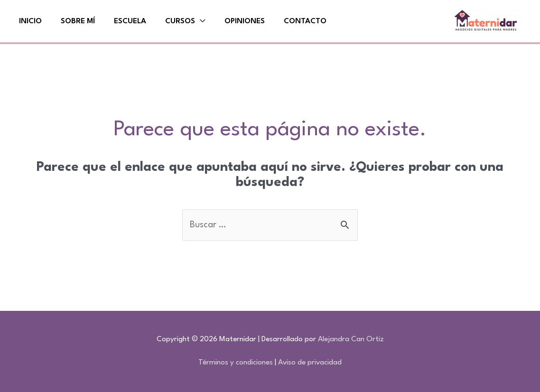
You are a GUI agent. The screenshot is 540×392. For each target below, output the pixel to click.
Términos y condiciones (236, 363)
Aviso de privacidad (310, 363)
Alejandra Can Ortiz (351, 339)
